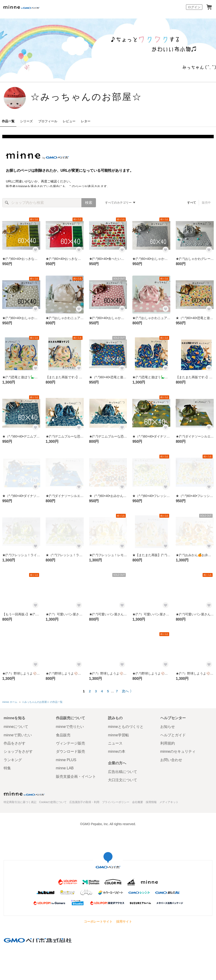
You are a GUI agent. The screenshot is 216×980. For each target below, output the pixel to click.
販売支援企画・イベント (76, 777)
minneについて (16, 727)
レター (86, 121)
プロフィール (48, 121)
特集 (7, 768)
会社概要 (138, 802)
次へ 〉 (127, 691)
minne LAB (65, 768)
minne (24, 794)
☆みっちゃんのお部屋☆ (86, 97)
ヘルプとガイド (173, 735)
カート (209, 7)
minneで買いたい (18, 735)
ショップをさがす (18, 751)
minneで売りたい (70, 727)
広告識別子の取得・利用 (84, 802)
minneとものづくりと (126, 727)
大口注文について (123, 780)
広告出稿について (123, 772)
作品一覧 (8, 121)
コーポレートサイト (98, 921)
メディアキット (169, 802)
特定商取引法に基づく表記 (20, 802)
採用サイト (124, 921)
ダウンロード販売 (70, 751)
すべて (192, 203)
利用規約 (168, 743)
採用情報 (151, 802)
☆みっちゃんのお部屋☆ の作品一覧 (42, 702)
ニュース (115, 743)
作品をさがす (15, 743)
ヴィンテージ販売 (70, 743)
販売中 (206, 203)
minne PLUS (66, 760)
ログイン (194, 7)
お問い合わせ (171, 760)
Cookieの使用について (53, 802)
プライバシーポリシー (116, 802)
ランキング (13, 760)
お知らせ (168, 727)
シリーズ (26, 121)
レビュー (69, 121)
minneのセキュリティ (178, 751)
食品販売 (63, 735)
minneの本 (117, 751)
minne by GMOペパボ (21, 7)
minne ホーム (10, 702)
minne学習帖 (118, 735)
